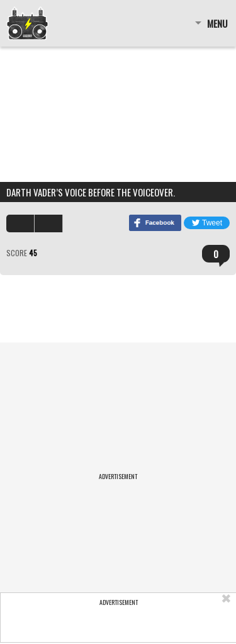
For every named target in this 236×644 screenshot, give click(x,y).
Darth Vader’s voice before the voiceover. (91, 192)
